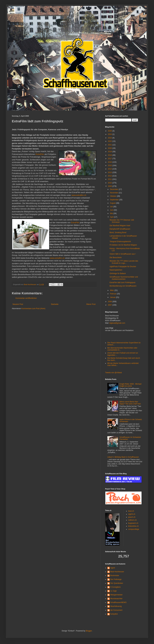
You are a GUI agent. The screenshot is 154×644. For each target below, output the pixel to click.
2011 (110, 179)
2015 (110, 166)
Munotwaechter (116, 599)
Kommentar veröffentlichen (26, 298)
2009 (110, 186)
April (112, 217)
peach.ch (132, 517)
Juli (112, 207)
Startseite (55, 304)
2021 (110, 145)
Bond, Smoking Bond (118, 233)
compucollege (134, 529)
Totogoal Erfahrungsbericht (120, 242)
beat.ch (131, 511)
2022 (110, 141)
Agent (113, 568)
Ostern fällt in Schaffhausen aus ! (123, 254)
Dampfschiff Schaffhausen (120, 229)
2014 (110, 169)
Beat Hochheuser (117, 572)
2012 (110, 176)
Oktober (113, 196)
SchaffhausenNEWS (118, 602)
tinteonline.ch (133, 526)
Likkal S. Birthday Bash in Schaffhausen (123, 457)
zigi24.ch (132, 514)
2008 (110, 302)
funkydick (114, 614)
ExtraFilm (40, 154)
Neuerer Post (18, 304)
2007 (110, 305)
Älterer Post (91, 304)
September (115, 200)
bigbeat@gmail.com (117, 323)
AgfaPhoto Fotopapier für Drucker (123, 267)
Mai (112, 213)
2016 (110, 162)
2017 (110, 159)
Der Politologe (116, 579)
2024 (110, 134)
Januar (113, 297)
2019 (110, 152)
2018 (110, 155)
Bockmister (115, 576)
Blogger (89, 631)
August (113, 203)
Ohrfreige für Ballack (118, 273)
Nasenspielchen (116, 270)
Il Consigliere (115, 587)
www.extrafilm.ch (79, 195)
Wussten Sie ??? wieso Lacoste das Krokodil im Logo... (124, 262)
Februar (113, 294)
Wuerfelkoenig (116, 606)
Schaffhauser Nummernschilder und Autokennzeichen (124, 278)
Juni (112, 210)
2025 (110, 131)
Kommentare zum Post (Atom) (33, 309)
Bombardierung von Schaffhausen (123, 286)
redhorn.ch (132, 520)
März (112, 290)
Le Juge (114, 591)
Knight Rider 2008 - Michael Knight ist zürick (130, 385)
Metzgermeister (116, 595)
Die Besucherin (116, 258)
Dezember (114, 189)
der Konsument (116, 610)
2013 (110, 172)
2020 (110, 148)
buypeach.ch (133, 523)
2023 (110, 138)
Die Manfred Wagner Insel (120, 226)
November (114, 193)
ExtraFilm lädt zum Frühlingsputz (123, 283)
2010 (110, 183)
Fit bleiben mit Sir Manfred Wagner (123, 245)
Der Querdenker (117, 583)
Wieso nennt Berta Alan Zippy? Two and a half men (130, 403)
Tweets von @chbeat (113, 373)
